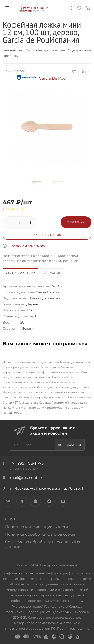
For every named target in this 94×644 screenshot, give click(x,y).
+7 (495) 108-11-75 (27, 463)
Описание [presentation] (52, 273)
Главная (9, 50)
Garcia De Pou (41, 78)
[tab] (21, 274)
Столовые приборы (42, 50)
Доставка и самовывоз (27, 246)
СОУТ (10, 519)
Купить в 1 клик (47, 235)
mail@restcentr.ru (27, 478)
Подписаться (69, 445)
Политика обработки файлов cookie (40, 534)
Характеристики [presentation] (20, 273)
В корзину (76, 222)
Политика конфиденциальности (36, 527)
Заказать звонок (24, 469)
